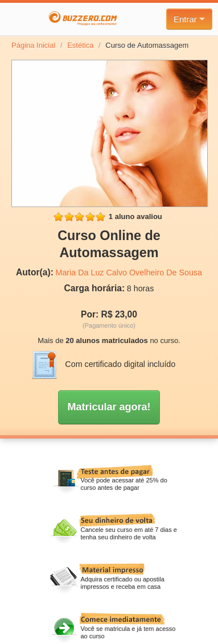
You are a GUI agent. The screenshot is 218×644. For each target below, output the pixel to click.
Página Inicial (33, 45)
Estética (80, 45)
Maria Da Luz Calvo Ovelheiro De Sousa (128, 273)
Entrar (189, 19)
